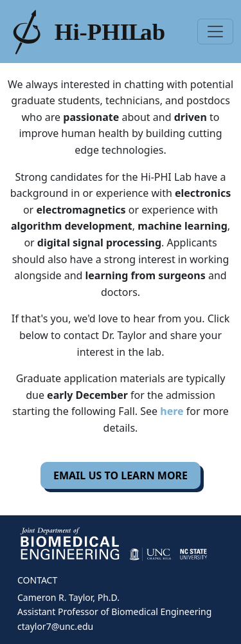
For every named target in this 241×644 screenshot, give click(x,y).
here (172, 411)
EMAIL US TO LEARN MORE (121, 475)
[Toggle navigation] (215, 32)
